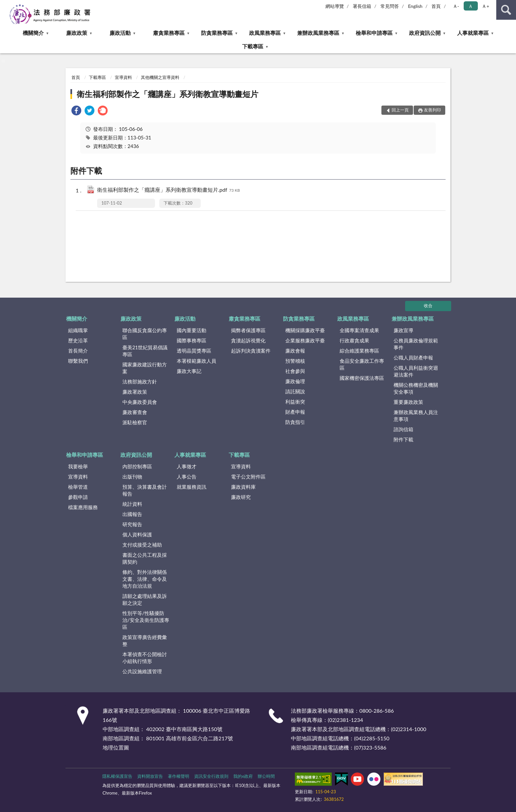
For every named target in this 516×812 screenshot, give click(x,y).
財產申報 (295, 412)
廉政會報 (295, 351)
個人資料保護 (137, 534)
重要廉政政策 (408, 402)
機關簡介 (33, 33)
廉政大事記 (189, 371)
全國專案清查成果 (359, 330)
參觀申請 (78, 497)
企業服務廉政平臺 (305, 340)
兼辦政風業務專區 (318, 33)
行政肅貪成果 (354, 340)
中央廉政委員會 (140, 402)
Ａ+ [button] (485, 6)
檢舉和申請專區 (374, 33)
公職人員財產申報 (413, 357)
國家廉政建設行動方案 (145, 368)
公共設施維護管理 (142, 671)
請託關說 (295, 391)
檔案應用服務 (83, 507)
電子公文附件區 (248, 477)
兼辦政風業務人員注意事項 (416, 416)
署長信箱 (362, 6)
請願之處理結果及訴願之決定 (145, 599)
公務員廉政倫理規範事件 (416, 344)
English (415, 6)
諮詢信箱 (403, 429)
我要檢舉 (78, 466)
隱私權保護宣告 (117, 776)
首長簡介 (78, 351)
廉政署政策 (135, 392)
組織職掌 (78, 330)
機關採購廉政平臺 (305, 330)
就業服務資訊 (192, 487)
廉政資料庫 (243, 487)
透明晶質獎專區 (194, 351)
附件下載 (403, 439)
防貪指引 (295, 422)
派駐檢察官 (135, 422)
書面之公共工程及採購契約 (145, 558)
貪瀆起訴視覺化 (248, 340)
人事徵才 (187, 466)
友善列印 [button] (432, 110)
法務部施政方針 (140, 381)
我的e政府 (243, 776)
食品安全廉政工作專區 (362, 364)
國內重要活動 (192, 330)
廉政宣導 (403, 330)
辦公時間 (266, 776)
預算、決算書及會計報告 (145, 490)
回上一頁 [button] (400, 110)
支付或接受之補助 (142, 545)
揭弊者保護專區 (248, 330)
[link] (76, 111)
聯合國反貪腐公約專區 (145, 334)
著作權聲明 (179, 776)
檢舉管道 (78, 487)
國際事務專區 (192, 340)
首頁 (436, 6)
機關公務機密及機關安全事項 (416, 388)
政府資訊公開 (425, 33)
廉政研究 (241, 497)
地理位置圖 (116, 747)
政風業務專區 (265, 33)
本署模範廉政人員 (196, 361)
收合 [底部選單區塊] (428, 306)
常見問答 (390, 6)
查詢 (506, 10)
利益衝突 (295, 402)
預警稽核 (295, 361)
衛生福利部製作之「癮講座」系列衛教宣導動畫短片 (168, 94)
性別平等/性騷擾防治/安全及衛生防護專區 (146, 620)
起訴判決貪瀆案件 (251, 351)
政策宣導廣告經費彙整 (145, 640)
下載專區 (253, 46)
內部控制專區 (137, 466)
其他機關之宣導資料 (160, 77)
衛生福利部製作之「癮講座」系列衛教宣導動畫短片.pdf (168, 190)
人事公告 (187, 477)
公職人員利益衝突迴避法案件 (416, 371)
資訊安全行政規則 (211, 776)
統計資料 (132, 504)
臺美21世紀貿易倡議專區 (145, 351)
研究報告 (132, 524)
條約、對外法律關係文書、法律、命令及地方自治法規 (145, 579)
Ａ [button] (471, 6)
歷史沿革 (78, 340)
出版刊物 (132, 477)
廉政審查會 (135, 412)
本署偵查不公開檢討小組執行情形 (145, 658)
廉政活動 (120, 33)
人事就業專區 (473, 33)
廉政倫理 (295, 381)
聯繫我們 (78, 361)
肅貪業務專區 (169, 33)
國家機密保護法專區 (362, 378)
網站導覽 (335, 6)
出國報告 (132, 514)
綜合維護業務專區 (359, 351)
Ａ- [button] (456, 6)
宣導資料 (123, 77)
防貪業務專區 (217, 33)
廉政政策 (77, 33)
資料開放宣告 (150, 776)
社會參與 (295, 371)
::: (5, 5)
